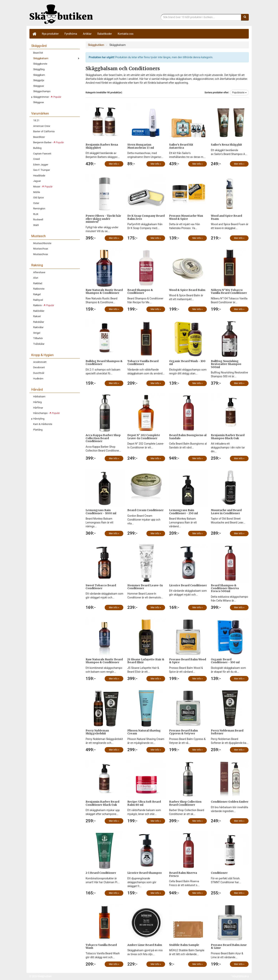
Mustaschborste (42, 243)
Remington (39, 209)
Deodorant (39, 367)
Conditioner (219, 873)
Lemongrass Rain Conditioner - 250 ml (183, 512)
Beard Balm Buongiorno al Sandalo (188, 437)
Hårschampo (47, 413)
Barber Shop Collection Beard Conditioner (185, 803)
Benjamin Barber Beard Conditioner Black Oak (102, 803)
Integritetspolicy (240, 976)
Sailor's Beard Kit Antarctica (181, 146)
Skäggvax (39, 102)
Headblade (39, 176)
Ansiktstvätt (40, 362)
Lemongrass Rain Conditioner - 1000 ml (101, 512)
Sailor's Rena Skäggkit (226, 145)
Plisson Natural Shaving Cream (144, 732)
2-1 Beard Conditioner (101, 873)
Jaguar (37, 181)
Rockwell (38, 220)
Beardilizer (39, 137)
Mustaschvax (41, 254)
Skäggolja (39, 80)
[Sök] (245, 17)
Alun (36, 278)
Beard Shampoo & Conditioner (140, 291)
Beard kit (38, 53)
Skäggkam (39, 75)
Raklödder (39, 311)
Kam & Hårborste (43, 424)
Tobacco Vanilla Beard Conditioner (143, 363)
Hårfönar (38, 408)
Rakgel (37, 294)
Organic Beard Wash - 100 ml (187, 363)
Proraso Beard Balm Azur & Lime (229, 946)
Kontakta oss (126, 34)
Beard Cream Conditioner (145, 510)
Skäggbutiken (61, 14)
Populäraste (239, 93)
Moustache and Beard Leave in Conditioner (226, 512)
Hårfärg (38, 402)
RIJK (36, 214)
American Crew (42, 126)
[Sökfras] (201, 17)
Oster (36, 203)
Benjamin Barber (49, 142)
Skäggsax (39, 86)
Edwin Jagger (41, 165)
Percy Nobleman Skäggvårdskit (97, 732)
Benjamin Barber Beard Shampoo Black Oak (228, 437)
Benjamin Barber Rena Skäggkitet (102, 146)
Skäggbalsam (41, 58)
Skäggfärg (39, 69)
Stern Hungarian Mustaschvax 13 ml (141, 146)
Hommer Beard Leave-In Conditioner (145, 587)
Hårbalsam (39, 396)
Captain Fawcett (42, 154)
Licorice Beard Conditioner (188, 585)
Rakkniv (44, 305)
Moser (43, 187)
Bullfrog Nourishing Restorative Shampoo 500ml (226, 364)
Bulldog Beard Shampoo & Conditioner (104, 363)
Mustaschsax (41, 249)
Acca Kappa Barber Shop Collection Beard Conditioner (103, 438)
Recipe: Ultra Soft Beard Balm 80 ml (144, 803)
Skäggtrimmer (47, 97)
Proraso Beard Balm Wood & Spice (188, 661)
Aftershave (39, 272)
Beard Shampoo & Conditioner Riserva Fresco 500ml (225, 588)
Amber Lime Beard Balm (145, 945)
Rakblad (38, 283)
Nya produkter (50, 34)
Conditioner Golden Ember (230, 802)
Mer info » (114, 164)
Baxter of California (44, 131)
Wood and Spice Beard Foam (226, 217)
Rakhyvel (38, 300)
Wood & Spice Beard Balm (187, 290)
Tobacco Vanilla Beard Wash (101, 946)
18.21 (36, 120)
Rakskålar (39, 322)
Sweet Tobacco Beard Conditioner (101, 587)
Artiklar (87, 34)
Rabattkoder (105, 34)
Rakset (37, 316)
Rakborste (39, 289)
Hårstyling (39, 419)
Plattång (38, 430)
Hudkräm (38, 379)
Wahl (36, 225)
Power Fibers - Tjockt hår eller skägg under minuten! (103, 219)
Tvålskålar (39, 344)
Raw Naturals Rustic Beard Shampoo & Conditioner (104, 291)
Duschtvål (39, 373)
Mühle (37, 192)
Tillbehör (38, 338)
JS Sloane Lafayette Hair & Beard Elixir (146, 661)
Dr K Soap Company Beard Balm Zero (146, 217)
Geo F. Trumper (42, 170)
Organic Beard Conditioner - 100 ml (225, 661)
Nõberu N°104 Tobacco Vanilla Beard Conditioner (229, 291)
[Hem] (34, 34)
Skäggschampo (42, 91)
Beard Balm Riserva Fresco (183, 874)
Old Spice (39, 198)
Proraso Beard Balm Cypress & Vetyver (183, 732)
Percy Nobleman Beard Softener (227, 732)
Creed (37, 159)
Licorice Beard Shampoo (145, 873)
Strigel (37, 333)
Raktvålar (38, 327)
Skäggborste (40, 64)
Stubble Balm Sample (184, 945)
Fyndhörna (71, 34)
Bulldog (38, 148)
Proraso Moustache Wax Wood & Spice (186, 217)
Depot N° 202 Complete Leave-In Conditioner (144, 437)
